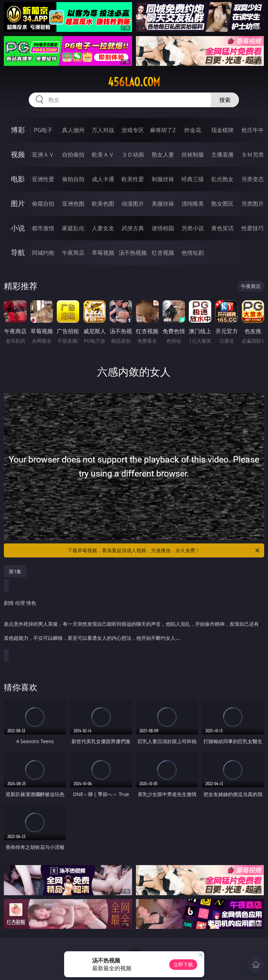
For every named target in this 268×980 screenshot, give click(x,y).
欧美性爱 (133, 179)
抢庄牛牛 (253, 130)
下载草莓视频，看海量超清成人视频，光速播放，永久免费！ (164, 550)
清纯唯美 (193, 204)
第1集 (15, 571)
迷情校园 (163, 228)
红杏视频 (163, 253)
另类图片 (253, 204)
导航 (18, 252)
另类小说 (193, 228)
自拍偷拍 (73, 155)
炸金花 (193, 130)
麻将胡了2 (163, 130)
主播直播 (222, 155)
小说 (18, 228)
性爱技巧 (253, 228)
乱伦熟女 (222, 179)
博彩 (18, 130)
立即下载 (183, 964)
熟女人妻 (163, 155)
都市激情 (43, 228)
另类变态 (253, 179)
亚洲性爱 (43, 179)
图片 (18, 203)
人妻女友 (103, 228)
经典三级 (193, 179)
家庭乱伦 (73, 228)
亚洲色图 (73, 204)
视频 (18, 154)
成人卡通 (103, 179)
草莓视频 (103, 253)
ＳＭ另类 (253, 155)
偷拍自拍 (73, 179)
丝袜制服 (193, 155)
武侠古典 (133, 228)
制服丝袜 (163, 179)
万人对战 (103, 130)
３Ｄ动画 (133, 155)
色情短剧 (193, 253)
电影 (18, 179)
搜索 (225, 100)
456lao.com (134, 82)
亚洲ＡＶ (43, 155)
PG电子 (43, 130)
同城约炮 (43, 253)
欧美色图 (103, 204)
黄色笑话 (222, 228)
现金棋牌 (222, 130)
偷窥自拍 (43, 204)
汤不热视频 (133, 253)
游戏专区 (133, 130)
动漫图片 (133, 204)
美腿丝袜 (163, 204)
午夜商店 (73, 253)
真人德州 (73, 130)
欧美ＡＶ (103, 155)
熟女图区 (222, 204)
